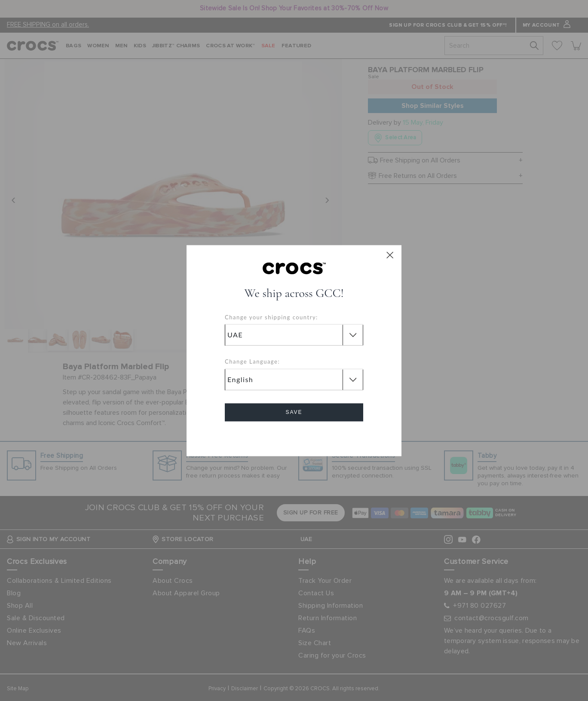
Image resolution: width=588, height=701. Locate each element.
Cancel (294, 436)
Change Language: (252, 362)
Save (294, 412)
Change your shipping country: (271, 317)
